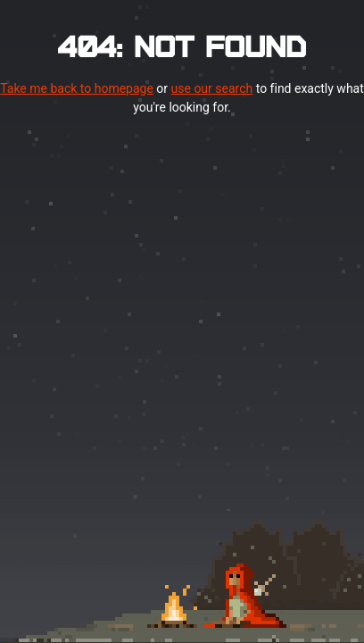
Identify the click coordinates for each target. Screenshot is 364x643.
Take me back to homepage (77, 88)
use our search (212, 88)
